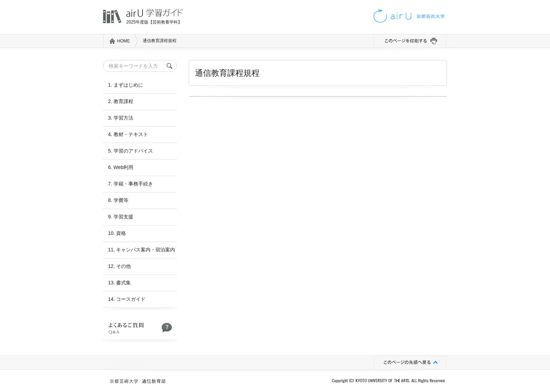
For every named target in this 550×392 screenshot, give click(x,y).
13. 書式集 (119, 283)
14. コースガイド (127, 299)
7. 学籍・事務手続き (130, 184)
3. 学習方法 (121, 118)
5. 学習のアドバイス (130, 151)
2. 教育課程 (121, 101)
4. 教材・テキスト (128, 134)
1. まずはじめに (126, 85)
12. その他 (119, 266)
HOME (123, 41)
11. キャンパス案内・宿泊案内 (142, 250)
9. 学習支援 (121, 217)
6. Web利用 (121, 167)
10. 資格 (117, 233)
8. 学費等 (118, 200)
